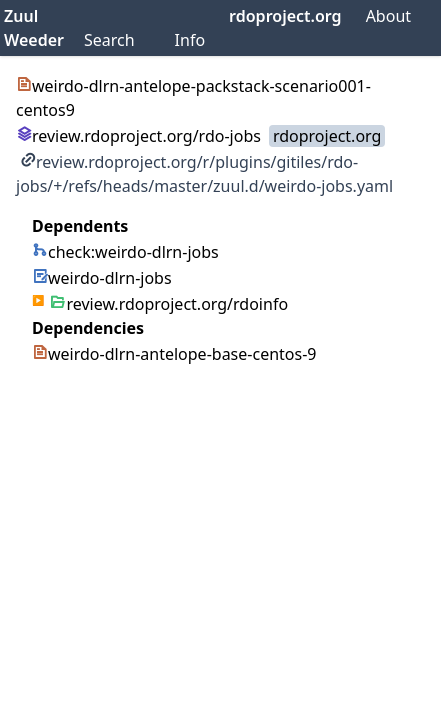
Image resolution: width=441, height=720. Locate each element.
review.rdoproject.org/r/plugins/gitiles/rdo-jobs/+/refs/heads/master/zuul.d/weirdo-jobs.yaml (204, 174)
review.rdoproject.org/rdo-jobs (138, 136)
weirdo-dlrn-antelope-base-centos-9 (174, 354)
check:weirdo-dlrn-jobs (125, 252)
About (388, 16)
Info (190, 40)
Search (109, 40)
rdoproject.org (285, 16)
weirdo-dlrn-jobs (102, 278)
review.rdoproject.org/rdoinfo (169, 304)
